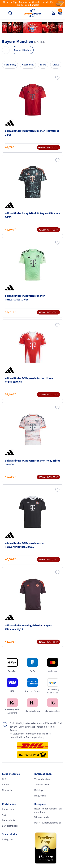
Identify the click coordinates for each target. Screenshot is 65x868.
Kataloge (39, 790)
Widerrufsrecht (42, 817)
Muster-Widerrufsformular (48, 823)
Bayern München (23, 50)
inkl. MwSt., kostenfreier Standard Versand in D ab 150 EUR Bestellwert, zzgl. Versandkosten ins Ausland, (36, 727)
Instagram (7, 839)
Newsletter (8, 790)
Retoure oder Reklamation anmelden (48, 810)
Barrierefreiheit (10, 826)
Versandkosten (42, 779)
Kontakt (6, 785)
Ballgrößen (40, 796)
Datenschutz (9, 820)
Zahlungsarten (42, 785)
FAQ (4, 779)
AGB (4, 815)
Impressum (8, 809)
